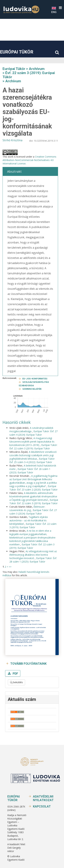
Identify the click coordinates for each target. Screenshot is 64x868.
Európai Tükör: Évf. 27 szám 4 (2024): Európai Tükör (33, 433)
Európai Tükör (17, 52)
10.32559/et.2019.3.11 (46, 141)
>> (10, 567)
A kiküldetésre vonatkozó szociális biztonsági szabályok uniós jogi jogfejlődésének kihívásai (33, 455)
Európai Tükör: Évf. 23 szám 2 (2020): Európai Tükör (33, 488)
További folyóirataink (28, 664)
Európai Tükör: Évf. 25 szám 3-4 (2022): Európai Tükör (32, 460)
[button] (60, 8)
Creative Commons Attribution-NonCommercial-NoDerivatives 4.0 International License (29, 160)
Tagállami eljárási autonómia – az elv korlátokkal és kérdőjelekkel (29, 520)
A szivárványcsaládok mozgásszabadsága (31, 430)
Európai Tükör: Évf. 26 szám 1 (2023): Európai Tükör (30, 471)
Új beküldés (16, 682)
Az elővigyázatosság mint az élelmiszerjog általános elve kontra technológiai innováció (33, 555)
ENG (54, 10)
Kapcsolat (42, 806)
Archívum (37, 69)
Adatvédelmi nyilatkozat (43, 798)
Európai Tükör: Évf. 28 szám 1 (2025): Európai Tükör (33, 560)
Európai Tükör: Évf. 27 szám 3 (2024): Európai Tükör (33, 512)
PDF (15, 674)
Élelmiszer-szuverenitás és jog (27, 508)
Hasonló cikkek (17, 422)
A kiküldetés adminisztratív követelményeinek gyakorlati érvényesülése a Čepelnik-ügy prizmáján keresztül (33, 496)
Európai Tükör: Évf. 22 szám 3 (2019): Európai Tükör (33, 447)
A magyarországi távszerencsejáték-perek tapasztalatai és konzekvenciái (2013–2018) (32, 442)
